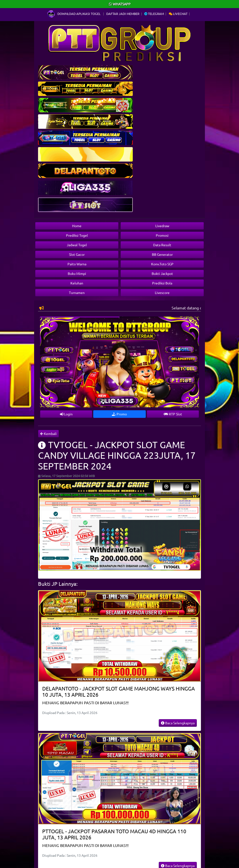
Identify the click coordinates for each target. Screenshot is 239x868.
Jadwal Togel (77, 245)
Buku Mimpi (77, 273)
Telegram (154, 14)
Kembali (48, 434)
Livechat (178, 14)
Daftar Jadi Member (123, 14)
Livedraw (162, 226)
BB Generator (162, 254)
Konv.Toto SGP (162, 264)
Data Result (162, 245)
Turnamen (77, 293)
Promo (119, 414)
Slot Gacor (77, 254)
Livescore (162, 293)
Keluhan (77, 283)
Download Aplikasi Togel (74, 14)
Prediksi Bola (162, 283)
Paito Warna (77, 264)
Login (66, 414)
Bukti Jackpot (162, 273)
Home (77, 226)
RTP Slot (173, 414)
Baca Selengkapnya (178, 723)
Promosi (162, 235)
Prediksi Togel (77, 235)
